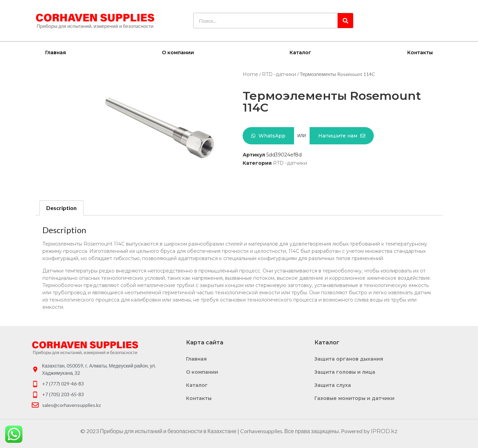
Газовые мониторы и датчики (354, 398)
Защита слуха (333, 385)
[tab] (61, 208)
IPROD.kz (384, 431)
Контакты (420, 52)
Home (250, 74)
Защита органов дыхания (349, 359)
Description (61, 207)
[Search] (345, 21)
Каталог (300, 52)
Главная (56, 52)
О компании (178, 52)
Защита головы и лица (345, 372)
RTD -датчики (279, 74)
